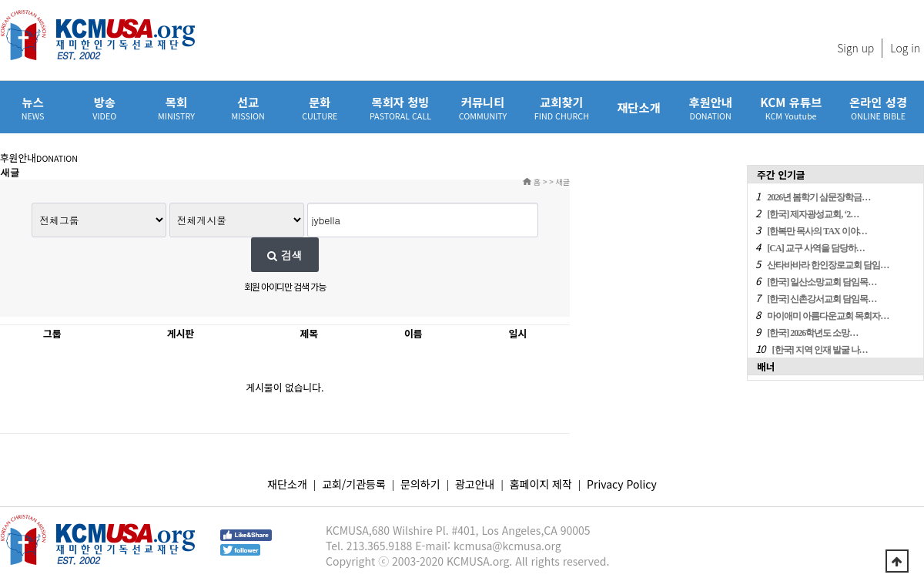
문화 (320, 108)
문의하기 (420, 484)
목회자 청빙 (400, 108)
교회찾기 (562, 108)
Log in (905, 48)
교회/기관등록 (354, 484)
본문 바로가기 (0, 0)
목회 (176, 108)
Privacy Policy (622, 484)
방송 (104, 108)
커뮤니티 (483, 108)
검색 (285, 255)
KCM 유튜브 (791, 108)
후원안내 (710, 108)
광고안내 (475, 484)
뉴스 (33, 108)
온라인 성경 (878, 108)
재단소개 (639, 107)
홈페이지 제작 (541, 484)
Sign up (855, 48)
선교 (248, 108)
